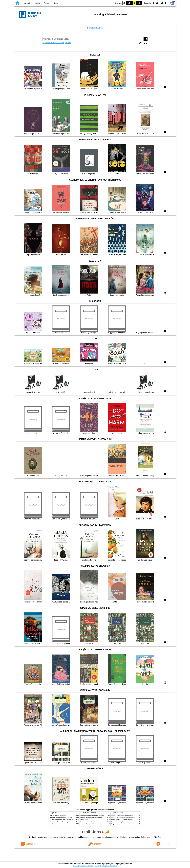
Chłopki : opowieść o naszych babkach (91, 818)
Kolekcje (68, 43)
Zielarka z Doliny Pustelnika (88, 824)
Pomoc (47, 3)
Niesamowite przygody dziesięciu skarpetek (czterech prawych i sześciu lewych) (72, 820)
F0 (154, 3)
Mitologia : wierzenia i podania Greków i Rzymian (63, 818)
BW (129, 3)
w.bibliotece (83, 837)
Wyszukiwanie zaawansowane (53, 43)
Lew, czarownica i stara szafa (58, 816)
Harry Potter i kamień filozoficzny (59, 822)
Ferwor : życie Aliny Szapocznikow (121, 822)
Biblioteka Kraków (95, 28)
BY (139, 3)
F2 (164, 3)
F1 (158, 3)
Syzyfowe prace (116, 824)
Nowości (26, 3)
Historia (37, 3)
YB (134, 3)
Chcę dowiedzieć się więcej (84, 866)
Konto (56, 3)
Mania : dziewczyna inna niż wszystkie (122, 820)
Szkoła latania (54, 824)
